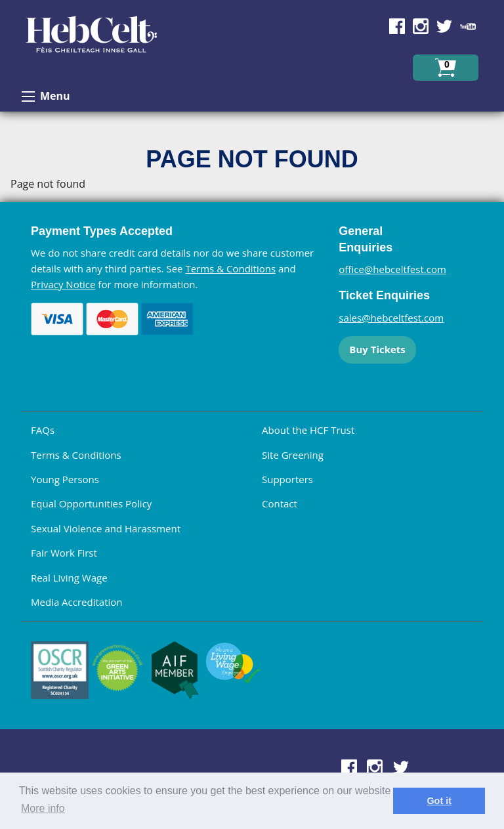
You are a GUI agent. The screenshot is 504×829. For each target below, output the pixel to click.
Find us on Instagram (421, 26)
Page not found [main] (48, 184)
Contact (280, 503)
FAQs (43, 430)
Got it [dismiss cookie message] (439, 801)
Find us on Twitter (444, 26)
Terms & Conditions (230, 268)
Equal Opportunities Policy (91, 503)
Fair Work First (64, 553)
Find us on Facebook (397, 26)
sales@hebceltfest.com (391, 318)
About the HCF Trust (308, 430)
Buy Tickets (377, 349)
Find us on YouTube (468, 26)
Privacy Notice (63, 284)
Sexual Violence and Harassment (106, 528)
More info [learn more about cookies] (43, 808)
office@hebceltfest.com (392, 269)
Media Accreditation (77, 602)
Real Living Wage (69, 578)
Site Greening (293, 455)
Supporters (287, 479)
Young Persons (65, 479)
